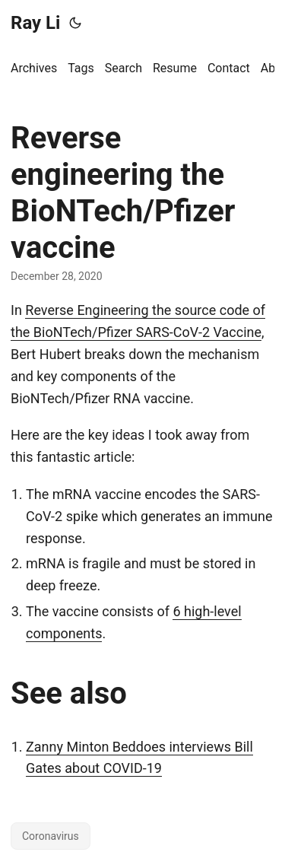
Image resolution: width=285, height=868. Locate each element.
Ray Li (35, 23)
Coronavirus (51, 836)
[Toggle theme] (75, 23)
